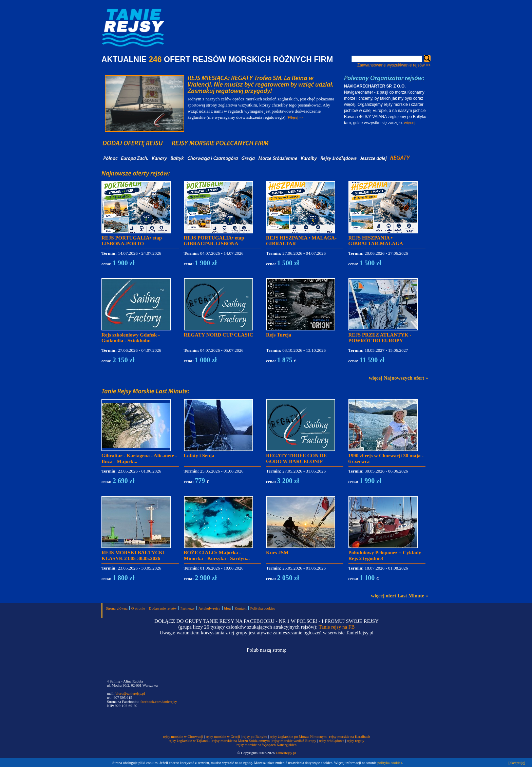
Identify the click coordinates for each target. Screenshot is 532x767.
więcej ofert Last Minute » (399, 596)
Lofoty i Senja (199, 456)
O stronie (138, 608)
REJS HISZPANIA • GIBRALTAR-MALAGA (376, 241)
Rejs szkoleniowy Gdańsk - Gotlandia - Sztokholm (131, 338)
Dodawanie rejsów (163, 608)
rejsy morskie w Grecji (223, 736)
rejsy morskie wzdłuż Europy (294, 741)
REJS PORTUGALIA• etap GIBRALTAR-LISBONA (214, 241)
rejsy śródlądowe (332, 741)
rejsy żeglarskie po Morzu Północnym (298, 736)
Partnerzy (188, 608)
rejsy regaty (356, 741)
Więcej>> (295, 117)
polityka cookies (389, 763)
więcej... (411, 123)
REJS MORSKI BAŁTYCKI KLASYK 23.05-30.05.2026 (133, 555)
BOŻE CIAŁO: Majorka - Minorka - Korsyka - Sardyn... (217, 555)
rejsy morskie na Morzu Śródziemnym (241, 741)
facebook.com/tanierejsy (159, 702)
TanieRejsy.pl (286, 753)
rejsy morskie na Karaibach (350, 736)
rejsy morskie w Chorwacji (184, 736)
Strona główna (117, 608)
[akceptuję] (517, 763)
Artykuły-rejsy (210, 608)
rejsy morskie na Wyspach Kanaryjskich (267, 745)
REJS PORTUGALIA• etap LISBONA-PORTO (132, 241)
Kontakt (240, 608)
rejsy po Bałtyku (255, 736)
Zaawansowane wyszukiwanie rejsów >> (394, 65)
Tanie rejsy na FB (337, 627)
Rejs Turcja (279, 335)
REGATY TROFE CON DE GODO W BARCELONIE (296, 458)
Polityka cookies (263, 608)
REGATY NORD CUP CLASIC (219, 335)
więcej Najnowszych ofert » (398, 378)
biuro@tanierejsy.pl (130, 693)
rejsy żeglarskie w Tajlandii (189, 741)
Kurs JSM (277, 553)
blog (228, 608)
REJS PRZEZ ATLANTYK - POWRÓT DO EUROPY (380, 338)
